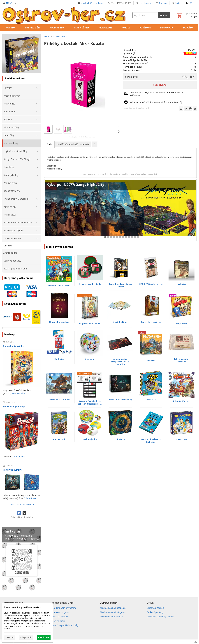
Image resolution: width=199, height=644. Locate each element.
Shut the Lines (120, 322)
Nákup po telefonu (60, 617)
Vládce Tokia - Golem (59, 400)
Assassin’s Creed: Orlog (120, 400)
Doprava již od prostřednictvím (157, 94)
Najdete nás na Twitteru (112, 617)
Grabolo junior (90, 439)
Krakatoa (182, 284)
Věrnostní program (60, 612)
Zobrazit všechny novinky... (22, 504)
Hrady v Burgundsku (59, 322)
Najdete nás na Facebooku (113, 608)
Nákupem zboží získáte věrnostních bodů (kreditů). (156, 102)
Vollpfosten (182, 324)
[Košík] (186, 15)
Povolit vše (44, 637)
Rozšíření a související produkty (73, 144)
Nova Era (151, 361)
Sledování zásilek (155, 608)
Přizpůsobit (26, 637)
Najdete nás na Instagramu (113, 612)
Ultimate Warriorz (182, 401)
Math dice (59, 359)
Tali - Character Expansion (182, 360)
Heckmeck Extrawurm (59, 286)
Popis (49, 144)
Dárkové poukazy (155, 612)
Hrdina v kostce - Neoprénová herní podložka (120, 362)
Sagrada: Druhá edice (90, 324)
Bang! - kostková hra (151, 322)
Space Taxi (151, 400)
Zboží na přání (58, 621)
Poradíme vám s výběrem (63, 608)
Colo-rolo (90, 359)
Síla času (120, 439)
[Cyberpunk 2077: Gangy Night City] (120, 210)
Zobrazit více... (19, 393)
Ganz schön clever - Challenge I (151, 441)
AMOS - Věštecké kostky (151, 284)
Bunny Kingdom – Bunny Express (120, 285)
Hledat (164, 15)
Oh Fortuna (182, 439)
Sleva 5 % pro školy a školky (65, 625)
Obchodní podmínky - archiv (160, 617)
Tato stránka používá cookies (22, 607)
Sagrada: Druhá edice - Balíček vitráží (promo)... (90, 403)
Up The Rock (59, 439)
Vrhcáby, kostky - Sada (90, 284)
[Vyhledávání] (145, 15)
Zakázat (10, 637)
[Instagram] (22, 559)
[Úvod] (64, 15)
